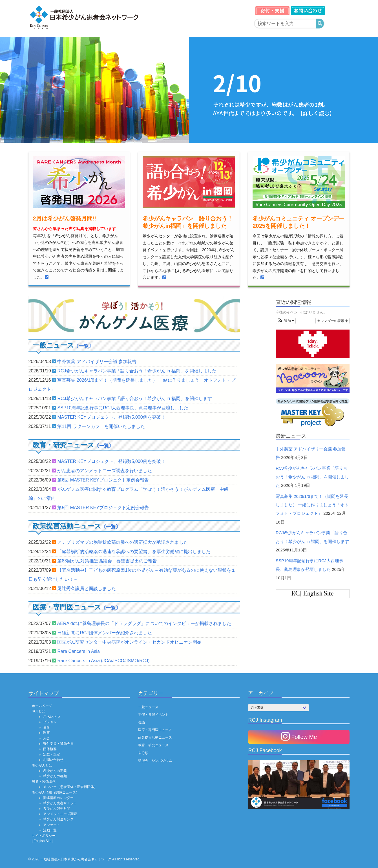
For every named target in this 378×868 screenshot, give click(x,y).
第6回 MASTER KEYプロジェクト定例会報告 (103, 480)
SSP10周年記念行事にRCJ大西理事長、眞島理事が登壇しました (123, 408)
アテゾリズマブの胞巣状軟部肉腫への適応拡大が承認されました (123, 542)
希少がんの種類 (55, 776)
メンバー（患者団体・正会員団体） (70, 787)
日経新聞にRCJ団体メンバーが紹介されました (104, 633)
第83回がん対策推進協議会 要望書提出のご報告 (107, 561)
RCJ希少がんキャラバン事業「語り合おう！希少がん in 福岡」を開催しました (137, 371)
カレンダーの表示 (332, 321)
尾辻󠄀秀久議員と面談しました (87, 588)
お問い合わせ (53, 760)
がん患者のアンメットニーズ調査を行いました (105, 471)
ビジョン (50, 722)
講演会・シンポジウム (155, 761)
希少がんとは (42, 765)
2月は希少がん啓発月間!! (65, 218)
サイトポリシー (44, 836)
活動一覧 (50, 830)
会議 (142, 722)
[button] (286, 321)
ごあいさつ (52, 717)
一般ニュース (148, 707)
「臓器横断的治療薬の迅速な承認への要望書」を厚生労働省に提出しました (134, 552)
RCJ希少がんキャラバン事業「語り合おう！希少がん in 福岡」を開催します (134, 398)
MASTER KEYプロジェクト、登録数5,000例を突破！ (111, 417)
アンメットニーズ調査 (60, 814)
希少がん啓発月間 (57, 809)
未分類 (143, 753)
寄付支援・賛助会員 (58, 744)
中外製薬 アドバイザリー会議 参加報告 (97, 362)
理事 (47, 733)
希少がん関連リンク (58, 819)
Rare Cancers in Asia (78, 651)
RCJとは (38, 711)
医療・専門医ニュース (155, 730)
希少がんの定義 (55, 771)
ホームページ (42, 706)
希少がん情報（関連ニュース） (56, 792)
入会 (47, 738)
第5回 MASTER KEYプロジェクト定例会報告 (103, 508)
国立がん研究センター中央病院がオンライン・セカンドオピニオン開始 (129, 642)
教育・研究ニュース (153, 745)
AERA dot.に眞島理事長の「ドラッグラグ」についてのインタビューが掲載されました (144, 623)
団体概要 (50, 749)
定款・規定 (52, 754)
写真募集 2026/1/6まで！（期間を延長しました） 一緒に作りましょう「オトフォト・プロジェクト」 (312, 505)
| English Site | (43, 841)
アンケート (52, 825)
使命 (47, 727)
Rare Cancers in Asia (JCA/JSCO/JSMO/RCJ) (103, 661)
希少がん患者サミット (60, 803)
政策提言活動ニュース (155, 737)
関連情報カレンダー (58, 798)
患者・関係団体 (44, 781)
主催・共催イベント (153, 715)
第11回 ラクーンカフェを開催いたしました (101, 426)
